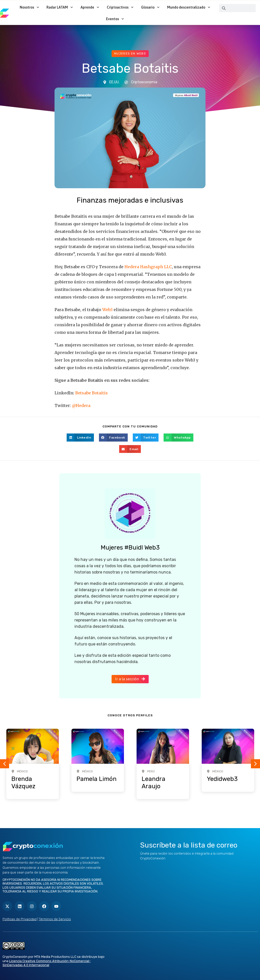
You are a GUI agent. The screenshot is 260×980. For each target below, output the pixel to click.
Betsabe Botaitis (92, 393)
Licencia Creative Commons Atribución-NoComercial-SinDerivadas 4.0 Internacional (47, 963)
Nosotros (29, 7)
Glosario (150, 7)
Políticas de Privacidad (20, 919)
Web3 (107, 310)
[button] (80, 438)
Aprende (90, 7)
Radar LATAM (60, 7)
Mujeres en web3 (130, 53)
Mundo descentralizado (189, 7)
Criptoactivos (120, 7)
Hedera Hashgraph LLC (148, 267)
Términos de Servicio (55, 919)
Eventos (115, 19)
